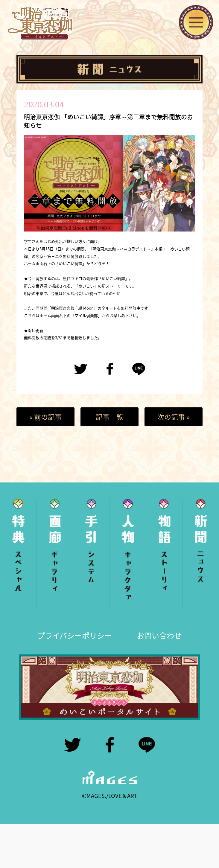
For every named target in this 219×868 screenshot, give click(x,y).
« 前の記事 (45, 417)
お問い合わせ (159, 635)
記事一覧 (109, 417)
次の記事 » (174, 417)
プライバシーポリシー (75, 635)
